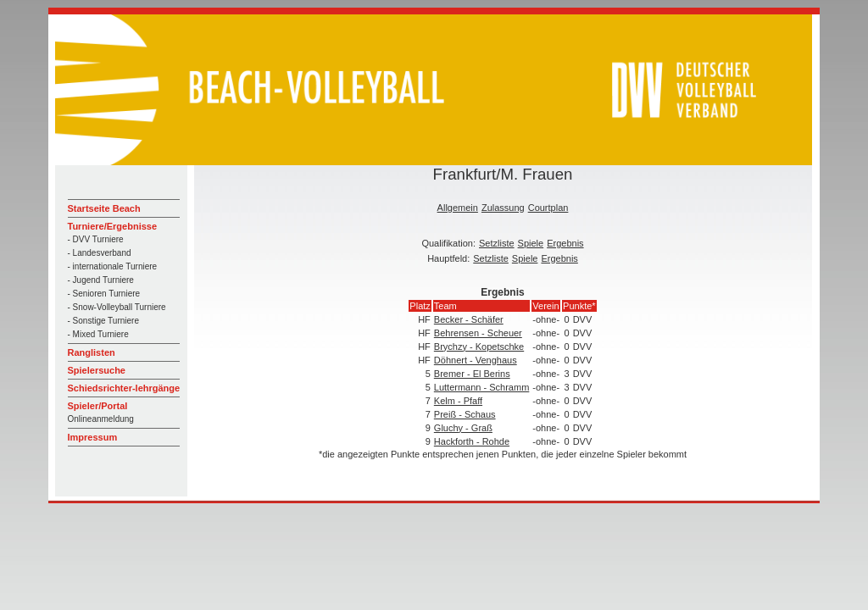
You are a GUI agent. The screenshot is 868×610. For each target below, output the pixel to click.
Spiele (531, 243)
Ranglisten (92, 352)
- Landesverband (100, 253)
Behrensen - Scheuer (478, 333)
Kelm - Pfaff (458, 401)
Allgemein (458, 208)
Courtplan (548, 208)
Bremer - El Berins (472, 374)
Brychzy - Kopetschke (479, 347)
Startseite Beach (104, 208)
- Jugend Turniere (101, 280)
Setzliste (497, 243)
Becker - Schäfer (469, 319)
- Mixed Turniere (98, 334)
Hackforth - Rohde (472, 441)
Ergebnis (565, 243)
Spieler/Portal (98, 406)
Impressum (93, 437)
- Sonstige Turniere (104, 321)
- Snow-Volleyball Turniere (117, 307)
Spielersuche (97, 370)
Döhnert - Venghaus (476, 360)
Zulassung (503, 208)
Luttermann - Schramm (481, 387)
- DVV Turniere (96, 239)
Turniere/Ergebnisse (113, 226)
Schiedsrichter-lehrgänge (124, 388)
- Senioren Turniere (104, 294)
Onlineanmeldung (101, 419)
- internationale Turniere (113, 266)
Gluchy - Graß (463, 428)
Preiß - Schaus (465, 414)
